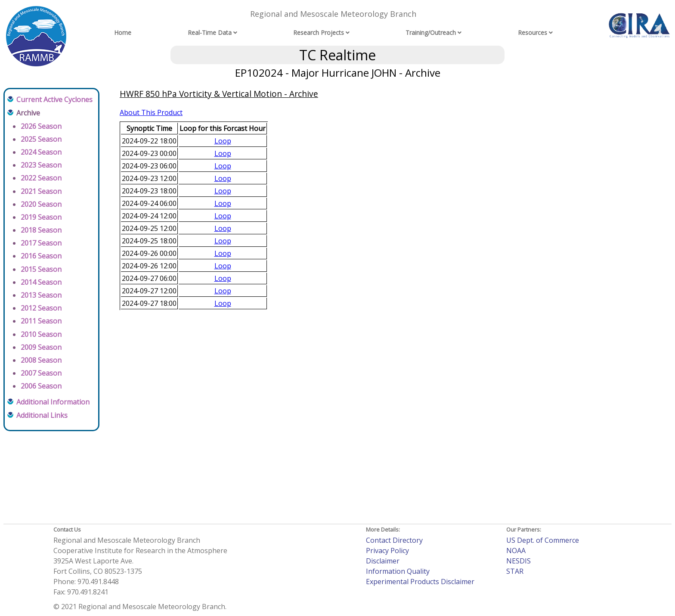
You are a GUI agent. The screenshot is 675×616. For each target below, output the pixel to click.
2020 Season (41, 204)
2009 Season (41, 347)
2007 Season (41, 373)
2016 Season (41, 256)
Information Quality (398, 571)
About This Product (151, 112)
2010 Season (41, 334)
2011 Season (41, 321)
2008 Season (41, 360)
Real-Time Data (210, 33)
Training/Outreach (431, 33)
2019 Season (41, 217)
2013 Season (41, 295)
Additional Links (42, 415)
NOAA (516, 551)
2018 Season (41, 230)
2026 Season (41, 126)
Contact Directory (394, 540)
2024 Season (41, 152)
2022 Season (41, 178)
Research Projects (319, 33)
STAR (515, 571)
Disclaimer (383, 561)
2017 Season (41, 243)
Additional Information (53, 402)
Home (123, 33)
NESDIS (519, 561)
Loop (223, 141)
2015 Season (41, 269)
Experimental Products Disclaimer (420, 582)
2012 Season (41, 308)
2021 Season (41, 191)
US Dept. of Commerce (543, 540)
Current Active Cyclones (54, 100)
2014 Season (41, 282)
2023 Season (41, 165)
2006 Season (41, 386)
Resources (533, 33)
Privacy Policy (387, 551)
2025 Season (41, 139)
